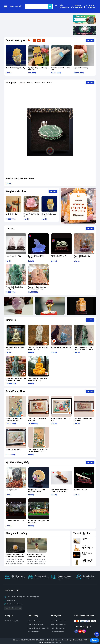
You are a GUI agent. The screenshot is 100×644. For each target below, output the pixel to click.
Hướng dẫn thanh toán (58, 625)
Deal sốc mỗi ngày (15, 40)
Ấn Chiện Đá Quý (12, 214)
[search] (50, 6)
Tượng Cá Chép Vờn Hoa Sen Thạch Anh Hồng (37, 288)
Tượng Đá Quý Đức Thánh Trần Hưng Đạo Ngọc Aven (83, 348)
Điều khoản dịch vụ (57, 632)
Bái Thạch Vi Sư (11, 490)
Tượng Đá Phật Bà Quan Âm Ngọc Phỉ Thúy (38, 348)
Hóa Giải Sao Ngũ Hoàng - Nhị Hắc (88, 548)
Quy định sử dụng (33, 632)
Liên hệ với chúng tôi (11, 621)
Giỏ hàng (91, 7)
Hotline (64, 6)
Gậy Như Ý (86, 539)
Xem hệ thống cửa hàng (13, 608)
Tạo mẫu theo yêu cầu (65, 578)
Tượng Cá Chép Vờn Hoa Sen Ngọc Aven (14, 288)
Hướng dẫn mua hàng (58, 621)
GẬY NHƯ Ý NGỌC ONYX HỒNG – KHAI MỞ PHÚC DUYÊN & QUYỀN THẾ (60, 492)
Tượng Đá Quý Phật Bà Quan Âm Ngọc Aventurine (16, 379)
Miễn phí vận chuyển (18, 577)
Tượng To (11, 320)
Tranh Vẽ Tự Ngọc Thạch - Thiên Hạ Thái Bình (15, 420)
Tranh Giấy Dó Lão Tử (13, 450)
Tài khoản (79, 7)
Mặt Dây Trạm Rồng (81, 68)
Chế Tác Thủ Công (88, 577)
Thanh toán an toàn (42, 577)
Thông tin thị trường (16, 533)
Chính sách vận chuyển (35, 625)
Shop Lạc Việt (56, 642)
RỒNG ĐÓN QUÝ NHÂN (59, 256)
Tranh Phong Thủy (15, 391)
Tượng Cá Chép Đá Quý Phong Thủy (82, 257)
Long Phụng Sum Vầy (13, 256)
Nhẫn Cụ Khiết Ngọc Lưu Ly (15, 68)
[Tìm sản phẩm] (39, 6)
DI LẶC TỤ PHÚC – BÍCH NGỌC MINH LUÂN (37, 491)
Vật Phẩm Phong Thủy (17, 462)
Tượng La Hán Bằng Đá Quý (61, 347)
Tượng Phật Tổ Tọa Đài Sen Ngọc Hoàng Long (38, 379)
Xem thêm (90, 40)
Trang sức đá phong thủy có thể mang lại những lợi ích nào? (15, 556)
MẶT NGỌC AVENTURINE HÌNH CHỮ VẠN (20, 179)
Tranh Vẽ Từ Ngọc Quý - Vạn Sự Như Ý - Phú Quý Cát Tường (38, 451)
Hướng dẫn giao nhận (58, 628)
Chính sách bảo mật (34, 621)
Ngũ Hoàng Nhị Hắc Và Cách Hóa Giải (87, 562)
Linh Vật (10, 229)
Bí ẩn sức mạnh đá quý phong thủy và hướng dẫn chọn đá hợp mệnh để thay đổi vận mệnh (36, 557)
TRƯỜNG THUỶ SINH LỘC (15, 521)
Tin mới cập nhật (82, 533)
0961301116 (11, 600)
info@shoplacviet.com (15, 604)
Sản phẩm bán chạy (16, 191)
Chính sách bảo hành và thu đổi (38, 628)
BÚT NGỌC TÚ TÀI (80, 490)
